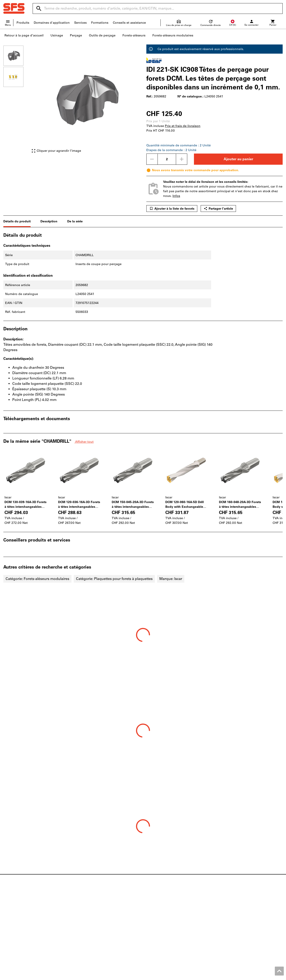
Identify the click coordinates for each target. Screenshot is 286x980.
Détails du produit (17, 221)
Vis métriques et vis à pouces (240, 907)
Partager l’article (218, 209)
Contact (152, 907)
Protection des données (249, 975)
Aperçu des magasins (20, 911)
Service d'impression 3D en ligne (100, 930)
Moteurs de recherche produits (98, 921)
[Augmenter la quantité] (182, 159)
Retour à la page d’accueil (24, 35)
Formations (100, 23)
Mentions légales (143, 975)
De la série (75, 221)
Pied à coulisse (229, 925)
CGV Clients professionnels (179, 975)
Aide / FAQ (154, 911)
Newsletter (155, 935)
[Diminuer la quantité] (152, 159)
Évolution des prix (160, 930)
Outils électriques (231, 916)
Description (49, 221)
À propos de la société (20, 925)
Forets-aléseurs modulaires (173, 35)
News (8, 907)
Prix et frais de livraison (183, 126)
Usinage (57, 35)
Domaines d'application (52, 23)
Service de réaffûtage (91, 925)
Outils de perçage (102, 35)
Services (80, 23)
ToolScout (82, 911)
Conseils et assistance (129, 23)
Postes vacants (15, 921)
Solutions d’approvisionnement (99, 935)
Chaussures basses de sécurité (241, 911)
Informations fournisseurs (166, 925)
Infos (176, 196)
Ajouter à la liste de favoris (172, 209)
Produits (23, 23)
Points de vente (15, 916)
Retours (152, 921)
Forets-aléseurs (134, 35)
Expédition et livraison (163, 916)
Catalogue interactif (90, 907)
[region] (17, 101)
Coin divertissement (18, 935)
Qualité (9, 930)
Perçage (76, 35)
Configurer (83, 916)
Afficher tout (84, 442)
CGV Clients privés (215, 975)
